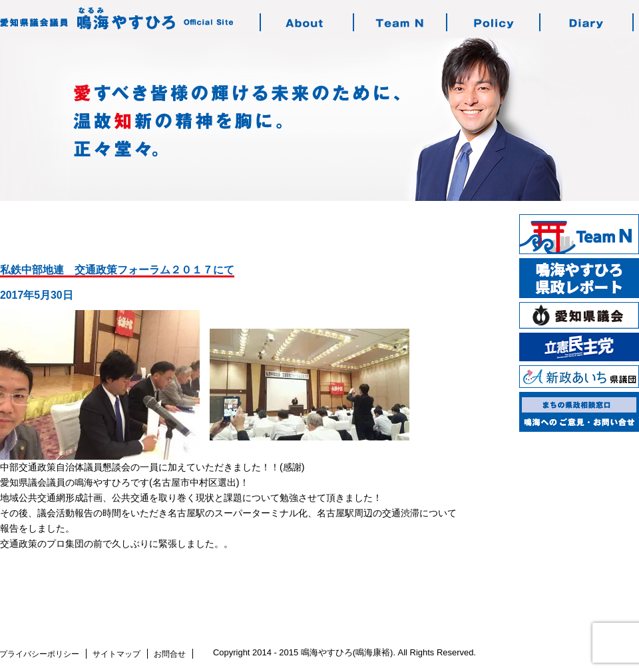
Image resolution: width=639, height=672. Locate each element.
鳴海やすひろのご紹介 (308, 22)
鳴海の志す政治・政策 (494, 22)
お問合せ (170, 654)
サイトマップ (116, 654)
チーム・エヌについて (401, 22)
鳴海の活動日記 (587, 22)
